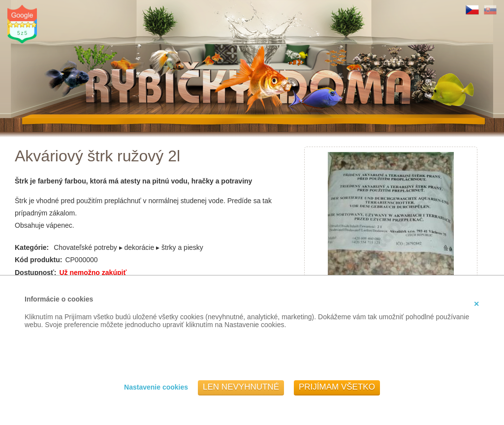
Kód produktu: (38, 260)
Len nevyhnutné (241, 387)
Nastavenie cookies (156, 387)
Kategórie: (32, 247)
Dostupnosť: (35, 273)
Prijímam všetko (337, 387)
